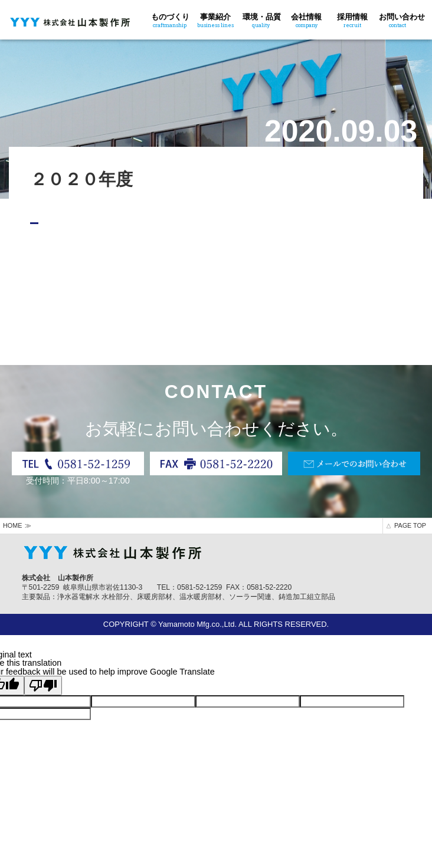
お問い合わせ (402, 19)
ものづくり (170, 19)
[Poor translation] (43, 685)
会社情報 (307, 19)
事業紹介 (215, 19)
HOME (12, 525)
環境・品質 (262, 19)
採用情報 (352, 19)
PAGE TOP (410, 525)
